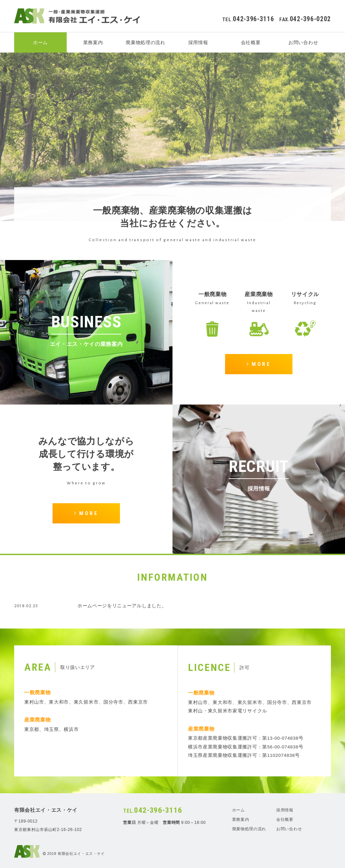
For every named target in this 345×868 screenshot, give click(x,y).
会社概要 (251, 42)
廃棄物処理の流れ (145, 42)
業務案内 (93, 42)
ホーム (40, 42)
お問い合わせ (303, 42)
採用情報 (198, 42)
